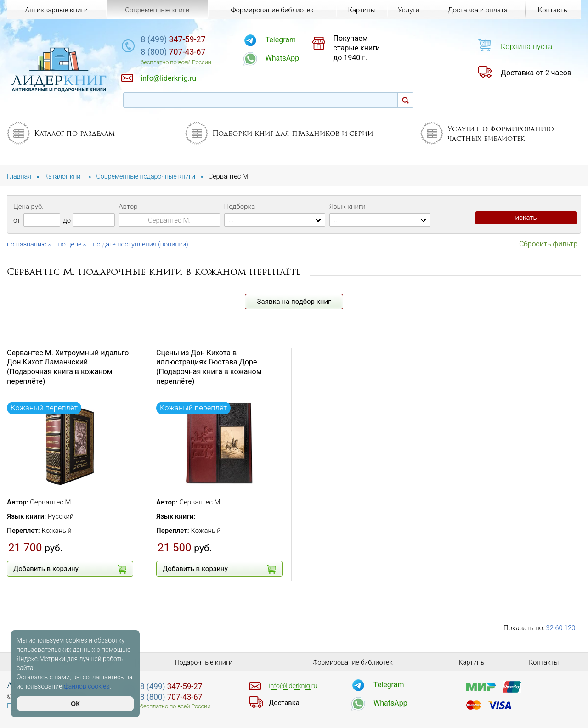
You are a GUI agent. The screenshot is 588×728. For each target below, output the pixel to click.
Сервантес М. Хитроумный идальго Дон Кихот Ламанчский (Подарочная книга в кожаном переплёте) (68, 367)
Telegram (292, 40)
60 (559, 627)
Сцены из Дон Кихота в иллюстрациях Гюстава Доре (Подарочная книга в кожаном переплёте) (209, 367)
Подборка (240, 207)
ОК (75, 704)
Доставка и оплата (477, 10)
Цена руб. (28, 207)
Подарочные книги (204, 662)
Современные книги (157, 10)
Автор (128, 207)
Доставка (285, 702)
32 (550, 627)
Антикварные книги (57, 10)
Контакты (553, 10)
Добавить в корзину (70, 569)
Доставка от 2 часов (536, 73)
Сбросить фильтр (548, 244)
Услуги (408, 10)
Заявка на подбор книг (294, 301)
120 (570, 627)
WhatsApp (294, 58)
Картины (360, 10)
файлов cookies (87, 686)
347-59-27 (190, 40)
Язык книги (348, 207)
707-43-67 (190, 53)
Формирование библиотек (271, 10)
